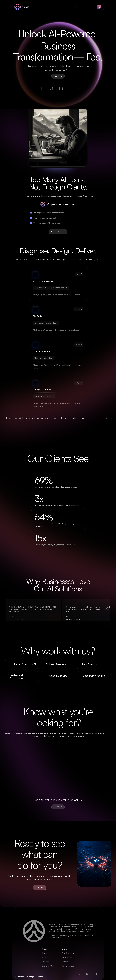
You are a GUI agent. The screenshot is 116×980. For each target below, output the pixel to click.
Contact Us (89, 7)
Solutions (79, 7)
